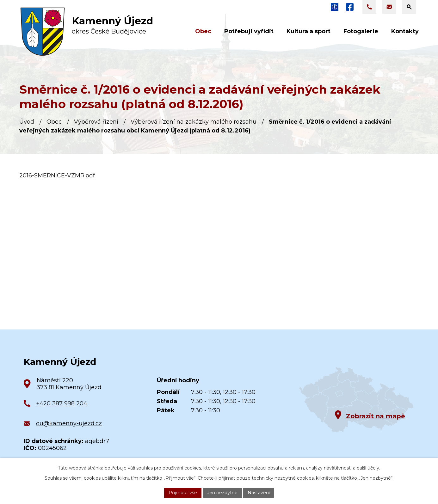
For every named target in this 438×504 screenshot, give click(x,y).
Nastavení (259, 493)
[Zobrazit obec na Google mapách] (356, 400)
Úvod (27, 122)
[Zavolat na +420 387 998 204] (369, 7)
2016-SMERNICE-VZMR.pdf (57, 175)
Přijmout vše (183, 493)
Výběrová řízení (96, 122)
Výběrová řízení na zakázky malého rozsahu (194, 122)
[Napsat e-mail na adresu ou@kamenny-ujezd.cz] (389, 7)
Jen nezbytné (222, 493)
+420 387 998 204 (62, 403)
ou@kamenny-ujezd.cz (69, 423)
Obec (54, 122)
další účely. (368, 468)
